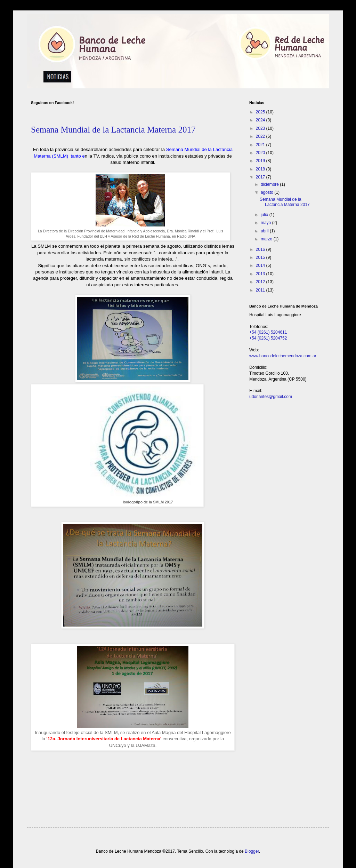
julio (265, 215)
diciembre (270, 184)
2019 (261, 161)
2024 (261, 120)
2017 (261, 177)
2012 (261, 282)
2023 (261, 128)
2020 (261, 153)
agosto (268, 192)
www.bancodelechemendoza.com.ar (283, 356)
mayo (266, 223)
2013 (261, 274)
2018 (261, 169)
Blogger (252, 851)
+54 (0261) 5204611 (268, 332)
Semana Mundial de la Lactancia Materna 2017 (113, 130)
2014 (261, 265)
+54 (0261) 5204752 (268, 338)
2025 (261, 112)
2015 (261, 257)
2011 (261, 290)
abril (265, 231)
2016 (261, 249)
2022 (261, 136)
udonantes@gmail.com (271, 397)
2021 (261, 145)
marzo (267, 239)
